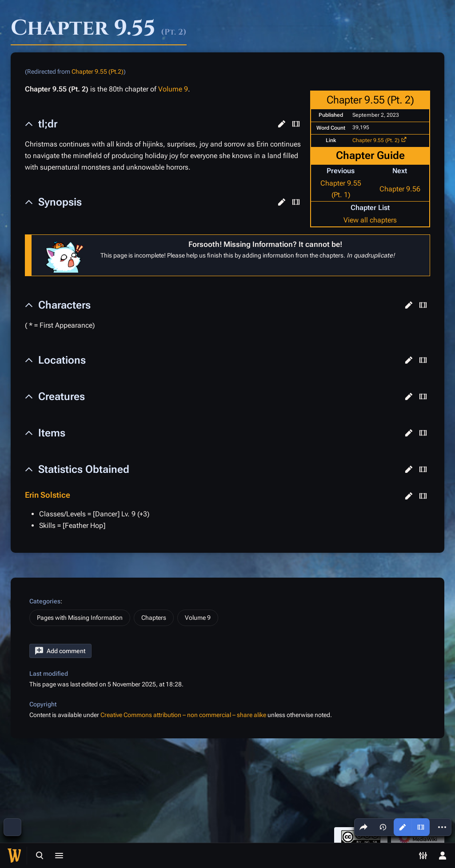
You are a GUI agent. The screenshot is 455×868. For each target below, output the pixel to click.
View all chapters (370, 220)
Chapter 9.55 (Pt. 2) (376, 140)
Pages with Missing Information (80, 618)
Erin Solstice (48, 495)
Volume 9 (173, 89)
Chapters (154, 618)
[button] (282, 124)
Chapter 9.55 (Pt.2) (98, 71)
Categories (45, 601)
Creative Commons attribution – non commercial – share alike (183, 715)
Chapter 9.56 (400, 189)
